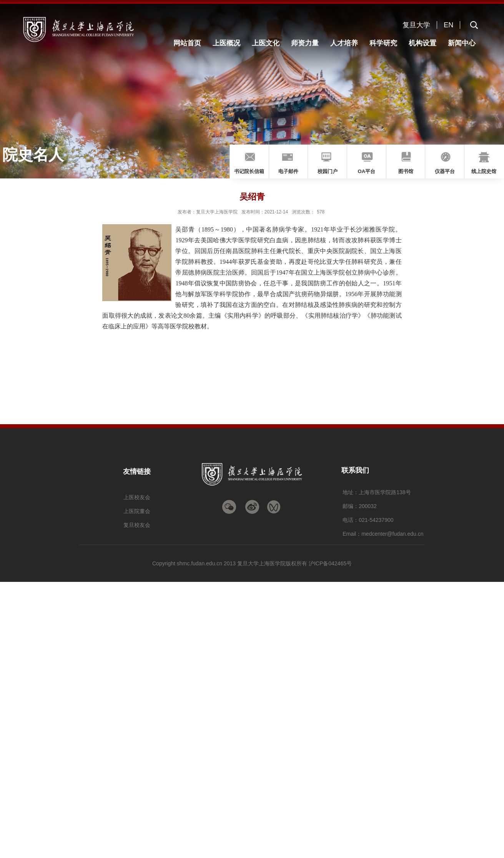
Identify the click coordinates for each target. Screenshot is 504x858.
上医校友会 (137, 497)
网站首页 (187, 43)
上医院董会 (137, 511)
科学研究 (383, 43)
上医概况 (226, 43)
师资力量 (305, 43)
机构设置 (422, 43)
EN (448, 25)
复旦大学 (416, 25)
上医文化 (266, 43)
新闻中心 (462, 43)
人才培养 (344, 43)
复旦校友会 (137, 525)
